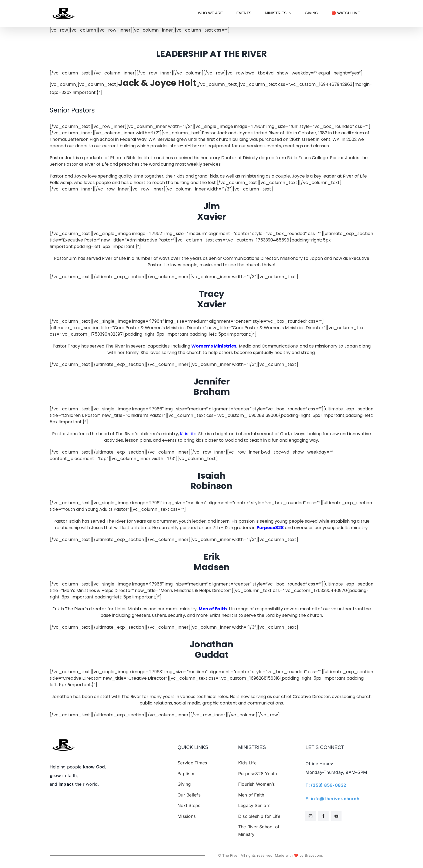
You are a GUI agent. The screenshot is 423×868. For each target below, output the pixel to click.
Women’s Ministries (214, 346)
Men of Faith (213, 609)
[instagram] (311, 816)
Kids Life (188, 434)
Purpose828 (270, 528)
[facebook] (323, 816)
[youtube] (336, 816)
